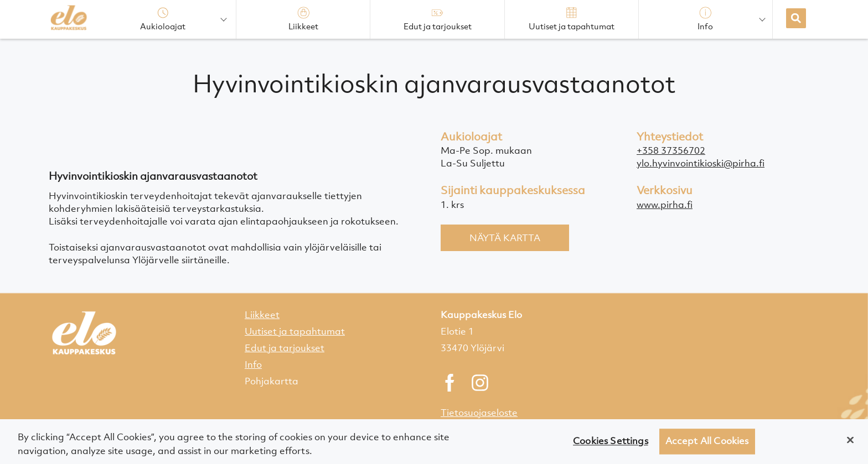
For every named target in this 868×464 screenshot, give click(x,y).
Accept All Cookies (707, 445)
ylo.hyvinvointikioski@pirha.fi (701, 163)
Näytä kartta (505, 238)
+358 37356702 (671, 150)
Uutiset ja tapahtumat (295, 331)
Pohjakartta (272, 381)
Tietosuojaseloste (479, 413)
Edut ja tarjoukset (285, 348)
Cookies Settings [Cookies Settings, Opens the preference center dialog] (611, 445)
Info (253, 364)
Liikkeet (262, 315)
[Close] (850, 444)
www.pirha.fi (665, 205)
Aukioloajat (163, 19)
